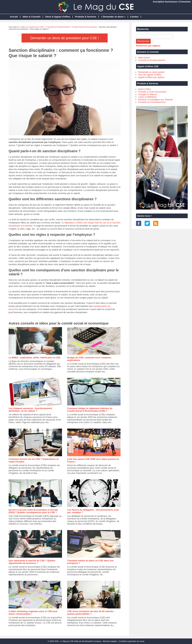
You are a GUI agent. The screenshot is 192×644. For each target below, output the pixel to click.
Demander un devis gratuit (151, 72)
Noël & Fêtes (145, 89)
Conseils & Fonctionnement (152, 102)
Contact (134, 17)
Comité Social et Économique (84, 27)
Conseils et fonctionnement (58, 27)
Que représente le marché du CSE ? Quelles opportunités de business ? (32, 562)
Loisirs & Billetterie (147, 97)
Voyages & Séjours (148, 94)
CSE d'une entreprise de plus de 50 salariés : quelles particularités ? (91, 613)
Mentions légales (110, 641)
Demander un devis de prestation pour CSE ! (65, 38)
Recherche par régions (148, 46)
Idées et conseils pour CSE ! (33, 27)
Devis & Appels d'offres (58, 17)
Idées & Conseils (32, 17)
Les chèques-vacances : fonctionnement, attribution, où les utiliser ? (30, 410)
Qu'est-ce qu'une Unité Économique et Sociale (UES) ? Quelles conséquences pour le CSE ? (33, 511)
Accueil (14, 17)
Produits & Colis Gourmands (152, 92)
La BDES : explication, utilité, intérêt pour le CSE (35, 358)
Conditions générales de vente (132, 641)
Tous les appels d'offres (150, 75)
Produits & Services (86, 17)
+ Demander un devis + (113, 17)
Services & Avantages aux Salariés (155, 100)
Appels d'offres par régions (151, 77)
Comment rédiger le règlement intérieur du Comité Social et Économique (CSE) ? (90, 410)
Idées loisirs (144, 58)
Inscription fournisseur (165, 2)
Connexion (185, 2)
